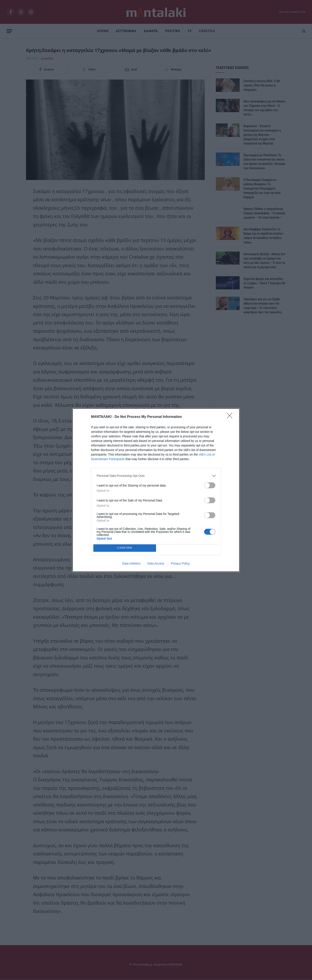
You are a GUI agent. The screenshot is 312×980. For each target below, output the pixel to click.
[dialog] (156, 490)
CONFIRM (125, 548)
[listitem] (156, 476)
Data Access (156, 563)
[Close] (231, 417)
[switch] (210, 485)
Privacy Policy (180, 563)
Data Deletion (131, 563)
